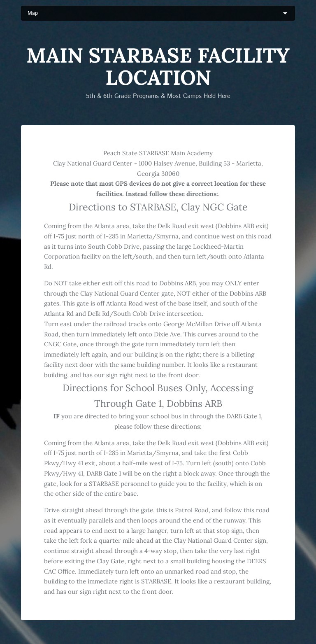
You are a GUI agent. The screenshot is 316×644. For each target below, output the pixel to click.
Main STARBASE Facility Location (158, 66)
